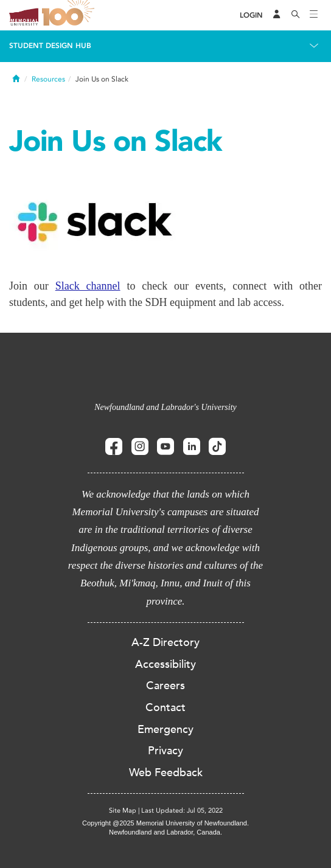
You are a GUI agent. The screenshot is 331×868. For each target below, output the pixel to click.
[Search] (296, 15)
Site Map (123, 811)
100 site (70, 15)
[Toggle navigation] (314, 15)
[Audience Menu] (277, 15)
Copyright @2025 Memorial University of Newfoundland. (165, 823)
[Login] (251, 16)
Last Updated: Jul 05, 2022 (182, 811)
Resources (48, 79)
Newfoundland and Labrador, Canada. (165, 832)
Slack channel (88, 286)
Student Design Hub (50, 46)
